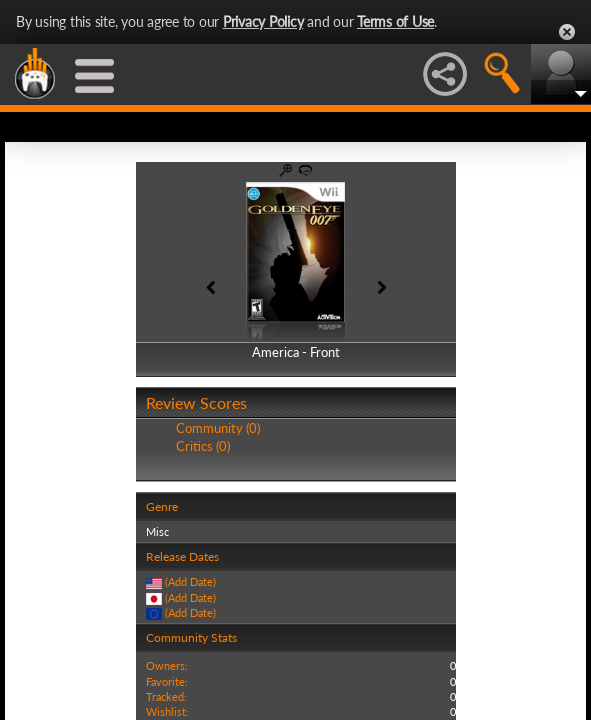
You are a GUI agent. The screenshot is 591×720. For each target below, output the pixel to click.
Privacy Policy (263, 21)
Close (567, 32)
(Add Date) (190, 581)
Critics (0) (203, 446)
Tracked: (166, 696)
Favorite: (167, 681)
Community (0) (218, 428)
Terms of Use (395, 21)
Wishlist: (167, 711)
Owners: (167, 665)
